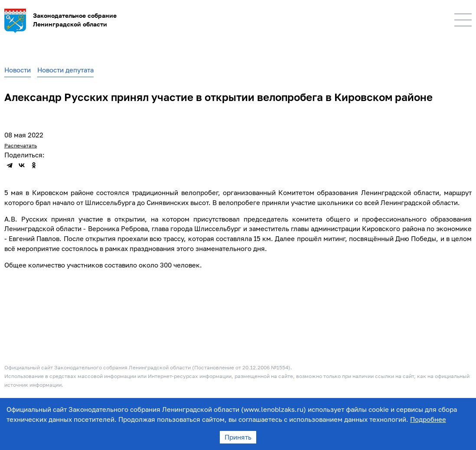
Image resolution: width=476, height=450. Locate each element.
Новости (18, 70)
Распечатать (21, 145)
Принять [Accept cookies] (238, 437)
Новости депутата (65, 70)
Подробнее (428, 419)
